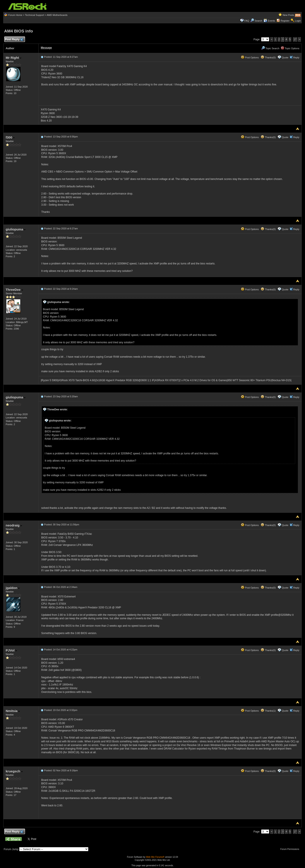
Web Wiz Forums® (155, 857)
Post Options (250, 58)
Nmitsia (13, 711)
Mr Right (14, 58)
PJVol (11, 650)
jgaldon (13, 588)
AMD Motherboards (57, 15)
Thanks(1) (268, 711)
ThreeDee (14, 290)
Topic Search (270, 48)
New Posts (288, 15)
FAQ (247, 21)
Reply (296, 58)
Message (46, 48)
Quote (285, 58)
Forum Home (15, 15)
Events (269, 21)
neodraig (14, 525)
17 (295, 39)
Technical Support (35, 15)
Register (285, 21)
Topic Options (290, 48)
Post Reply (14, 40)
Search (258, 21)
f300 (10, 137)
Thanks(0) (268, 58)
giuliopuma (16, 229)
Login (298, 21)
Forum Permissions (291, 849)
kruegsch (14, 771)
